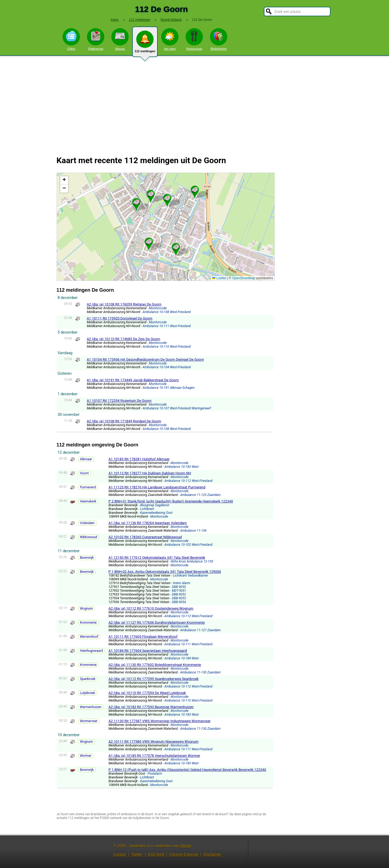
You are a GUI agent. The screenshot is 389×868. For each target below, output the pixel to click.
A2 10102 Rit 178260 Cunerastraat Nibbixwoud (145, 537)
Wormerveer (89, 721)
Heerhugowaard (91, 651)
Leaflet (219, 278)
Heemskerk (88, 501)
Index (114, 20)
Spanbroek (88, 679)
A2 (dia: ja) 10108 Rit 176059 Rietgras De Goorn (124, 304)
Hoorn (84, 473)
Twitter (137, 854)
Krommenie (88, 623)
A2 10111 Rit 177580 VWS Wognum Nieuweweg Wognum (153, 742)
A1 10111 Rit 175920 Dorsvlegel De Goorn (119, 318)
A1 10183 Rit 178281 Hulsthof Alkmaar (139, 459)
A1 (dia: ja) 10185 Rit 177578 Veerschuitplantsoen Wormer (154, 756)
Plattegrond (96, 39)
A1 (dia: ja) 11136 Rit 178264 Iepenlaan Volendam (148, 523)
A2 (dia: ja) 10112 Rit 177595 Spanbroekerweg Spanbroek (153, 679)
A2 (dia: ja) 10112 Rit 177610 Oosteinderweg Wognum (151, 608)
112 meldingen (145, 44)
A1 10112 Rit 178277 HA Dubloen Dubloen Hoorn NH (150, 473)
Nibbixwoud (88, 537)
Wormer (86, 756)
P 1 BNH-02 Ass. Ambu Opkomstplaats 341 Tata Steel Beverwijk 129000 (165, 572)
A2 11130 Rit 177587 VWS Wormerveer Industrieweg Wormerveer (159, 721)
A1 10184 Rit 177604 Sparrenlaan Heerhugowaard (148, 651)
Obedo (186, 846)
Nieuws (120, 39)
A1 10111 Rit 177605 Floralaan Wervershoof (143, 637)
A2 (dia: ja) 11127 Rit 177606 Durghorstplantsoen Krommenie (156, 622)
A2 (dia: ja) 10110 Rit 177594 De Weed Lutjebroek (147, 693)
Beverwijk (87, 558)
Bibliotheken (219, 39)
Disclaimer (212, 854)
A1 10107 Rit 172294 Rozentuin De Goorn (119, 401)
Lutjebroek (87, 693)
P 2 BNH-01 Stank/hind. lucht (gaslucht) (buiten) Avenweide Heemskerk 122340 (171, 501)
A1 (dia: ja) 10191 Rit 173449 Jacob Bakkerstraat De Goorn (133, 380)
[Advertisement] (194, 102)
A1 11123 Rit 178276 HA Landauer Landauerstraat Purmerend (157, 487)
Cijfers (71, 39)
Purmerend (88, 487)
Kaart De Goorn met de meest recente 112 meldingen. (165, 227)
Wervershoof (89, 637)
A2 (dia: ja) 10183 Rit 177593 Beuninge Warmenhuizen (151, 707)
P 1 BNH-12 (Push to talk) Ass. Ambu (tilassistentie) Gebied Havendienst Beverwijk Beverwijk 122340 (187, 770)
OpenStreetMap (244, 278)
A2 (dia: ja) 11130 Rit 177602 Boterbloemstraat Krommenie (155, 665)
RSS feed (156, 854)
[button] (167, 198)
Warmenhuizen (91, 707)
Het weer (170, 39)
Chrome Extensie (184, 854)
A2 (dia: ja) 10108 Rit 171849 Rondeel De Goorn (124, 421)
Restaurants (194, 39)
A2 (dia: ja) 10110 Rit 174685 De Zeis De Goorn (123, 339)
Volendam (87, 523)
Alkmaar (86, 459)
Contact (120, 854)
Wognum (86, 609)
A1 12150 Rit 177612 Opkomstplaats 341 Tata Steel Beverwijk (157, 558)
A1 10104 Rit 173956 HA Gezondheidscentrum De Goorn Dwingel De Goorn (145, 359)
